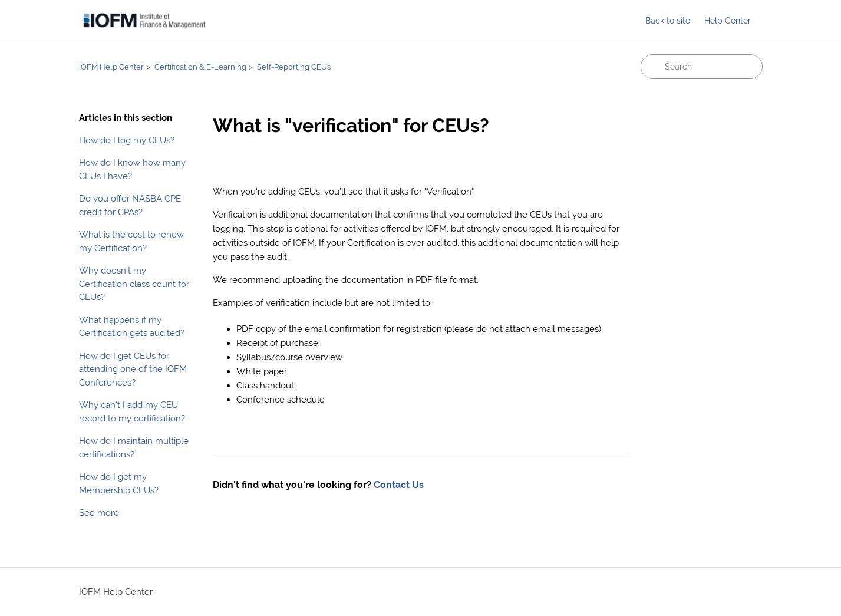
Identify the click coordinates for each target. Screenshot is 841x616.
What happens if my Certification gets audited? (132, 327)
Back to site (668, 21)
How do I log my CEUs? (127, 140)
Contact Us (399, 485)
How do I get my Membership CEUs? (119, 483)
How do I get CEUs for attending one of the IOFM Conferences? (133, 369)
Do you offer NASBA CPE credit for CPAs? (130, 205)
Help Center (728, 21)
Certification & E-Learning (200, 67)
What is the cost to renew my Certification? (131, 241)
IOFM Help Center (111, 67)
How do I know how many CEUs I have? (132, 169)
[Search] (702, 67)
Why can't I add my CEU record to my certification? (132, 411)
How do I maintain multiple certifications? (134, 447)
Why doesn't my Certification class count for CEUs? (134, 284)
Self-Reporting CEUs (294, 67)
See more (99, 513)
